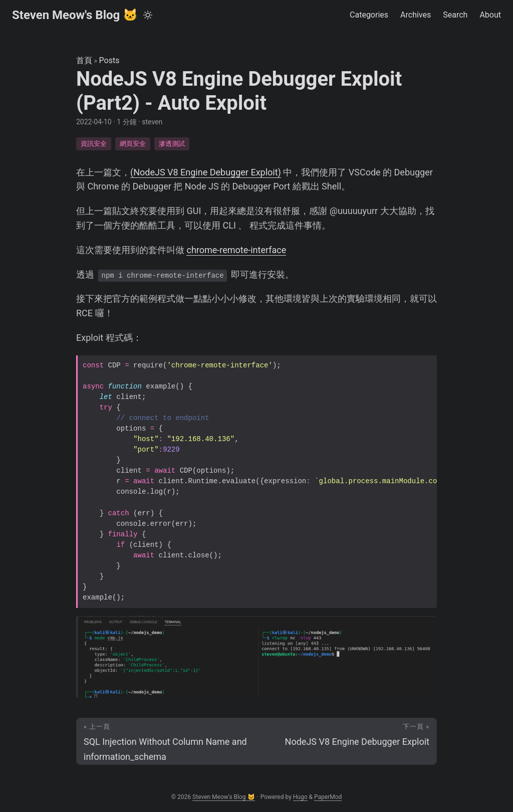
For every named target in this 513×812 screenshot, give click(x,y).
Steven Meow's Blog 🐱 (75, 15)
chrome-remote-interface (236, 250)
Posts (109, 60)
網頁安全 (133, 144)
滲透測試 (172, 144)
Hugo (300, 797)
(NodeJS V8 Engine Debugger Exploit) (206, 172)
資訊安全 (94, 144)
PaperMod (328, 797)
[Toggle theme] (148, 15)
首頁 (84, 60)
